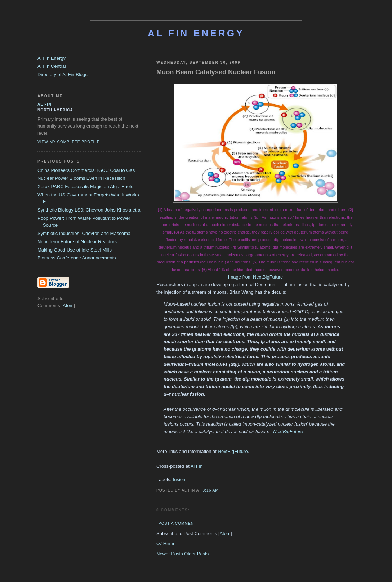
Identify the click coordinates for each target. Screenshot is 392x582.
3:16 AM (211, 490)
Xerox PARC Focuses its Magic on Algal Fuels (85, 186)
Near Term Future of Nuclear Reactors (77, 242)
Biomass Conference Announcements (77, 258)
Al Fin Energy (196, 33)
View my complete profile (69, 142)
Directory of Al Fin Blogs (63, 74)
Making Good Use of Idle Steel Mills (75, 250)
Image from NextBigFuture (255, 277)
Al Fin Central (52, 66)
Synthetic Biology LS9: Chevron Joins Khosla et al (89, 210)
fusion (179, 479)
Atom (225, 534)
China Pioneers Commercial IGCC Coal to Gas (86, 170)
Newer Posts (170, 554)
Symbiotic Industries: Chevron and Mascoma (84, 233)
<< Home (166, 544)
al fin (44, 104)
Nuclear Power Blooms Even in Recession (81, 178)
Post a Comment (177, 523)
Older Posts (196, 554)
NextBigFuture (288, 432)
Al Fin (197, 466)
